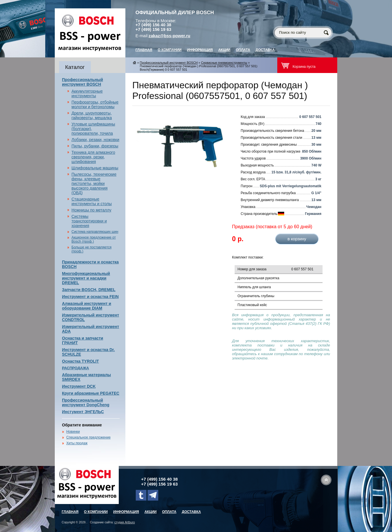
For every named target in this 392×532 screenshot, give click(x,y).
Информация (200, 50)
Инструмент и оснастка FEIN (90, 297)
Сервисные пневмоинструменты (224, 63)
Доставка (265, 50)
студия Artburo (125, 522)
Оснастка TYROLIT (80, 361)
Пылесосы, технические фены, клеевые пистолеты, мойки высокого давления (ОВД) (94, 183)
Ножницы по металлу (91, 210)
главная (144, 50)
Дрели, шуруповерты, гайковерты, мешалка (92, 115)
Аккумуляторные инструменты (87, 93)
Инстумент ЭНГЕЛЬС (83, 412)
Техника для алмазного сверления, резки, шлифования (93, 157)
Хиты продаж (77, 443)
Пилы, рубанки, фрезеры (95, 146)
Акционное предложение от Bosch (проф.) (94, 239)
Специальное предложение (88, 437)
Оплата (243, 50)
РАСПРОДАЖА (76, 368)
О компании (170, 50)
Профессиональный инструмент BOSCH (82, 82)
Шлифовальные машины (95, 168)
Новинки (73, 432)
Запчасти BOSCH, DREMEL (89, 290)
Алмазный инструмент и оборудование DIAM (87, 306)
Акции (224, 50)
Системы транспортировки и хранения (89, 221)
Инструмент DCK (79, 386)
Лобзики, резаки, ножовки (95, 140)
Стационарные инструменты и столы (92, 201)
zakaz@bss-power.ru (170, 36)
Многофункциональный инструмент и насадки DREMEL (86, 278)
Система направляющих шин (95, 232)
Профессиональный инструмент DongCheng (86, 402)
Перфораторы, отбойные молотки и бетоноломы (95, 104)
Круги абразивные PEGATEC (91, 393)
